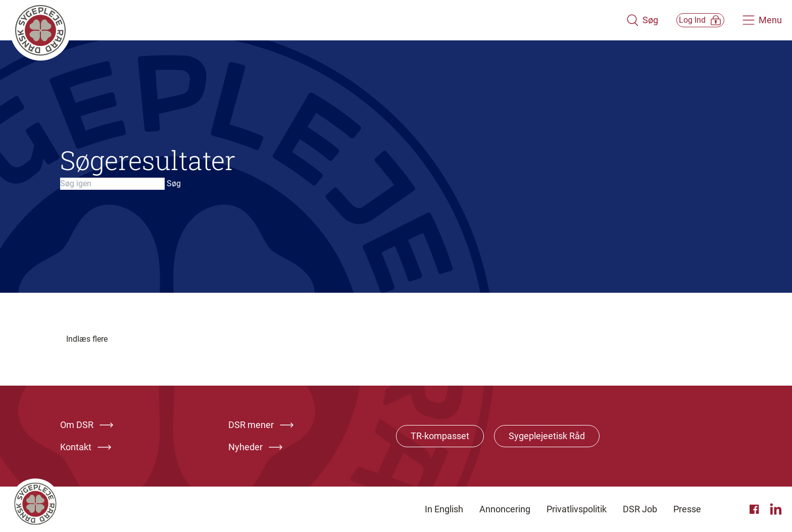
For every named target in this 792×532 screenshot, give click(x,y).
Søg (174, 183)
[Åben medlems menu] (689, 20)
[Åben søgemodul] (619, 20)
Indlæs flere (87, 339)
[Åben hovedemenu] (762, 20)
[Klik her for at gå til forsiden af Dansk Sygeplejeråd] (307, 20)
